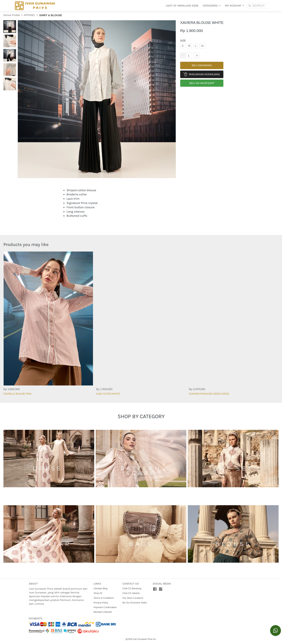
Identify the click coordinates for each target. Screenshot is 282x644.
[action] (276, 631)
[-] (155, 589)
